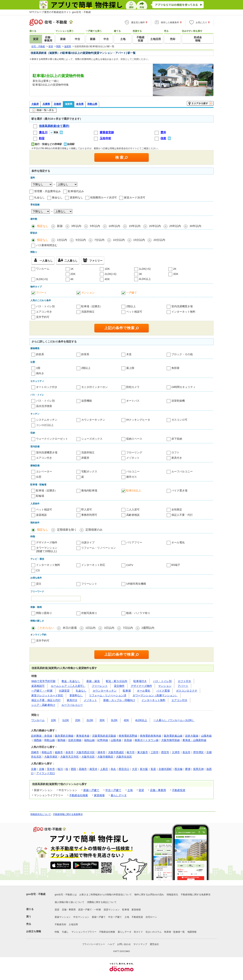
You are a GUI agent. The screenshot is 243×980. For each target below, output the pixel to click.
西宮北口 (124, 769)
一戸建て (132, 293)
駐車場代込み (76, 191)
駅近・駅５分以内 (117, 681)
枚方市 (131, 752)
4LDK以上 (145, 279)
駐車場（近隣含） (92, 306)
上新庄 (104, 769)
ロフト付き (185, 681)
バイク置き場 (179, 490)
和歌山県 (92, 104)
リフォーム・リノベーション (99, 548)
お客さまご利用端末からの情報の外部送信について (106, 895)
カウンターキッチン (93, 420)
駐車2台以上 (134, 490)
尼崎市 (35, 752)
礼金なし (39, 197)
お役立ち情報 (34, 931)
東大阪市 (143, 752)
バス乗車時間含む (47, 245)
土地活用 (73, 924)
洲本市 (101, 752)
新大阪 (144, 769)
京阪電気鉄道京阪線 (104, 736)
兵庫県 (46, 104)
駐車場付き (140, 681)
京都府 (57, 104)
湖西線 (38, 740)
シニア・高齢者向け (43, 705)
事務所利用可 (89, 515)
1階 (38, 368)
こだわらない (46, 628)
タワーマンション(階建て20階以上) (47, 549)
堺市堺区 (198, 752)
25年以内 (175, 226)
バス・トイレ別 (45, 306)
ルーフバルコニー (182, 471)
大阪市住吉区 (124, 757)
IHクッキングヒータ (138, 420)
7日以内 (128, 628)
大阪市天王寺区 (69, 757)
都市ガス (132, 477)
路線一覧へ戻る (43, 110)
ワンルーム (43, 269)
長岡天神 (198, 769)
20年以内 (155, 226)
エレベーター (44, 471)
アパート (41, 293)
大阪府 (35, 104)
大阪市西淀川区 (85, 752)
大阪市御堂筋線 (170, 740)
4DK (107, 279)
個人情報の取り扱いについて (69, 902)
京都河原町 (165, 769)
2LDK (90, 720)
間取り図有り (44, 613)
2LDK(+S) (110, 274)
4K (72, 279)
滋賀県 (69, 104)
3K (141, 274)
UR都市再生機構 (136, 584)
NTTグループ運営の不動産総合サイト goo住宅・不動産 (60, 12)
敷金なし (57, 197)
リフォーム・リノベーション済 (108, 695)
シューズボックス (92, 439)
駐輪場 (40, 496)
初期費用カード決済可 (103, 197)
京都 (34, 769)
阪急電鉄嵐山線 (173, 736)
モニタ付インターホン (95, 387)
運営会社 (154, 944)
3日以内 (109, 628)
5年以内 (95, 226)
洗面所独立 (88, 312)
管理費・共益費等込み (47, 191)
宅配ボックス (89, 471)
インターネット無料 (183, 312)
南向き (40, 373)
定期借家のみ (94, 530)
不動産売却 (60, 924)
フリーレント (89, 584)
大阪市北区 (88, 757)
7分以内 (99, 240)
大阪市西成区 (116, 752)
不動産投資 (179, 790)
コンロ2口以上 (45, 425)
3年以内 (76, 226)
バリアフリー (134, 542)
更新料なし (77, 197)
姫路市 (59, 752)
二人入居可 (133, 510)
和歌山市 (47, 752)
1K (72, 269)
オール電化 (178, 542)
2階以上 (131, 306)
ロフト (175, 452)
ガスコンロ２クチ (187, 691)
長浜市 (186, 752)
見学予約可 (43, 317)
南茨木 (93, 769)
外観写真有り (89, 613)
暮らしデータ (119, 795)
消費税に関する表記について (102, 902)
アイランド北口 (46, 773)
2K (175, 269)
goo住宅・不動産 (36, 894)
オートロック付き (47, 387)
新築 (60, 226)
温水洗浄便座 (44, 406)
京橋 (42, 769)
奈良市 (69, 752)
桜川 (60, 769)
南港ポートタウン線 (147, 740)
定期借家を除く (67, 530)
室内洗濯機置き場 (182, 306)
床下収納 (177, 439)
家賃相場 (99, 795)
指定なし (43, 226)
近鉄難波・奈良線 (42, 736)
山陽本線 (206, 736)
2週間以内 (148, 628)
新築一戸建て (91, 790)
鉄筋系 (40, 354)
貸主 (39, 584)
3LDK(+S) (42, 279)
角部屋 (175, 368)
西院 (73, 769)
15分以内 (139, 240)
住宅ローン (151, 917)
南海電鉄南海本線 (151, 736)
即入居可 (87, 510)
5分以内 (81, 240)
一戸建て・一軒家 (42, 691)
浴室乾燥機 (178, 401)
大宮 (135, 769)
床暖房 (85, 458)
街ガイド (138, 932)
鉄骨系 (85, 354)
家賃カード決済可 (135, 197)
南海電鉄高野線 (128, 736)
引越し (65, 932)
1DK (107, 269)
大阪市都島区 (105, 757)
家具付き (177, 458)
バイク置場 (163, 691)
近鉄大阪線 (192, 736)
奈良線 (128, 740)
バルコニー (133, 471)
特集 (57, 932)
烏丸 (113, 769)
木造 (129, 354)
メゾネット (133, 458)
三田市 (155, 752)
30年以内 (195, 226)
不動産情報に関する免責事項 (68, 814)
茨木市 (51, 769)
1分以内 (62, 240)
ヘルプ (111, 944)
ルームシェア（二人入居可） (68, 686)
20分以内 (159, 240)
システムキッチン (47, 420)
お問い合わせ (124, 944)
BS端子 (176, 565)
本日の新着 (70, 628)
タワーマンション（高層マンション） (155, 695)
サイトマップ (140, 944)
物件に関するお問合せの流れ (149, 895)
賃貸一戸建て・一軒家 (90, 910)
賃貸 (141, 790)
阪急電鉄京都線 (64, 736)
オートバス (133, 401)
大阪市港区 (51, 757)
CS (38, 570)
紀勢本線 (103, 740)
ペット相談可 (134, 312)
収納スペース (134, 439)
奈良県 (80, 104)
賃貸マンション (112, 910)
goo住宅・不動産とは (66, 895)
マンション (88, 293)
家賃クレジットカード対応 (47, 695)
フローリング (134, 452)
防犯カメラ (133, 387)
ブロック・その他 (182, 354)
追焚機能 (87, 401)
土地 (130, 790)
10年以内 (114, 226)
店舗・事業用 (158, 790)
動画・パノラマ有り (138, 613)
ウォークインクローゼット (52, 439)
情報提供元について (41, 814)
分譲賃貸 (64, 691)
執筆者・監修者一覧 (174, 932)
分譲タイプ (88, 542)
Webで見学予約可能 (43, 681)
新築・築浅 (93, 681)
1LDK (66, 720)
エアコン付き (44, 312)
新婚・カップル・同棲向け (119, 700)
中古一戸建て (113, 790)
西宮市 (165, 752)
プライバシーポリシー (94, 944)
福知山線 (89, 740)
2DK (73, 274)
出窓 (39, 477)
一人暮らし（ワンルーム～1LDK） (174, 720)
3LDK (114, 720)
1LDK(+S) (145, 269)
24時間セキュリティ (184, 387)
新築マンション (63, 917)
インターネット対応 (93, 565)
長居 (153, 769)
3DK (176, 274)
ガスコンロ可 (179, 420)
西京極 (178, 769)
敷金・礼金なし (71, 681)
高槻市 (83, 769)
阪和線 (62, 740)
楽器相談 (41, 515)
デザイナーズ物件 (47, 542)
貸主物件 (119, 686)
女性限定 (177, 510)
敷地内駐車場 (89, 490)
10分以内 (119, 240)
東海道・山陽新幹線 (194, 740)
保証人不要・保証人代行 (46, 700)
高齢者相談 (133, 515)
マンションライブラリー (84, 932)
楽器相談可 (38, 686)
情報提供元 (172, 895)
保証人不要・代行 (182, 515)
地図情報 (192, 932)
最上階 (130, 368)
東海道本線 (83, 736)
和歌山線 (50, 740)
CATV (130, 565)
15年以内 (135, 226)
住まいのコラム (154, 932)
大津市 (176, 752)
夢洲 (188, 769)
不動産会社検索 (79, 795)
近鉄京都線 (75, 740)
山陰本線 (116, 740)
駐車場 (127, 691)
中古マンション (81, 917)
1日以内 (90, 628)
